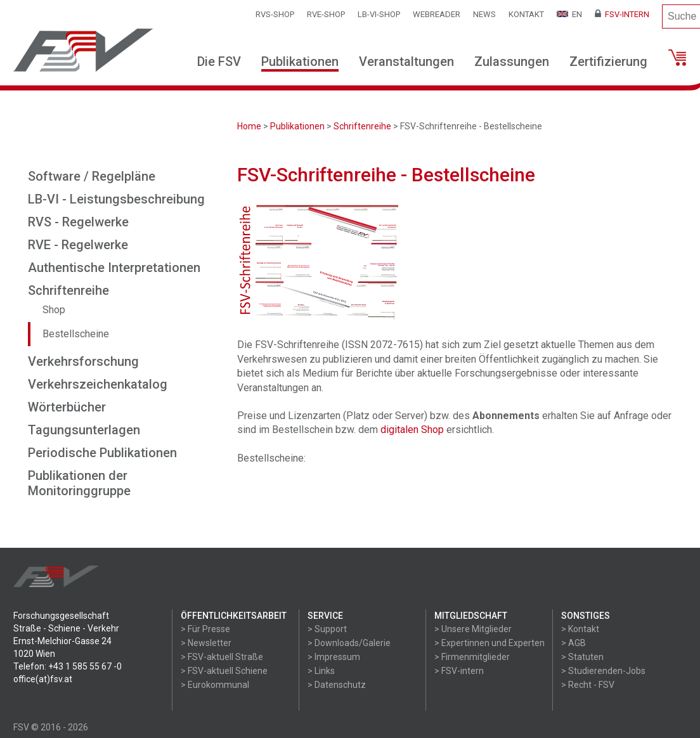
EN (569, 14)
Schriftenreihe (362, 126)
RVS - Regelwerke (78, 222)
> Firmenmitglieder (472, 657)
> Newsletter (206, 643)
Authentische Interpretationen (114, 268)
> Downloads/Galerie (349, 643)
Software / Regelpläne (92, 176)
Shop (54, 310)
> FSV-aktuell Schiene (224, 671)
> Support (327, 629)
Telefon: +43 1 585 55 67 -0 (68, 666)
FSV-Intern (622, 14)
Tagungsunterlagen (84, 430)
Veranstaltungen (406, 61)
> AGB (574, 643)
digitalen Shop (412, 430)
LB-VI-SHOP (379, 14)
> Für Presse (205, 629)
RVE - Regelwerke (78, 245)
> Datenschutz (337, 685)
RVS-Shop (275, 14)
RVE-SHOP (326, 14)
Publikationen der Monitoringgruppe (79, 483)
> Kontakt (580, 629)
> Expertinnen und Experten (489, 643)
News (484, 14)
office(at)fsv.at (43, 679)
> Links (321, 671)
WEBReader (437, 14)
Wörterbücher (67, 407)
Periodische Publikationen (102, 453)
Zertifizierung (608, 61)
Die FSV (219, 61)
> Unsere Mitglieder (473, 629)
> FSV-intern (459, 671)
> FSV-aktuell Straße (222, 657)
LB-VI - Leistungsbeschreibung (116, 199)
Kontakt (526, 14)
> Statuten (582, 657)
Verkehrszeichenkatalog (98, 384)
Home (249, 126)
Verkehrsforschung (83, 361)
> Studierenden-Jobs (603, 671)
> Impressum (334, 657)
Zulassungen (512, 61)
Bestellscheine (76, 334)
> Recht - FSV (588, 685)
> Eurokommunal (215, 685)
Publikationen (300, 61)
